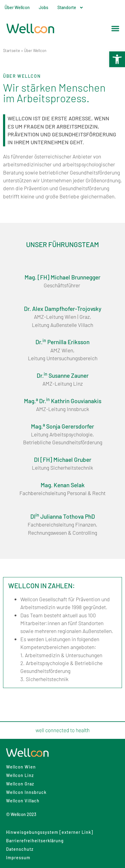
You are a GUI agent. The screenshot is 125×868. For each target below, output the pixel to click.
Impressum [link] (18, 858)
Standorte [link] (70, 8)
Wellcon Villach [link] (23, 801)
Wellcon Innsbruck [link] (26, 792)
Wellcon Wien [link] (21, 767)
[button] (115, 28)
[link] (117, 59)
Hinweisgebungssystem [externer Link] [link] (50, 832)
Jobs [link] (44, 7)
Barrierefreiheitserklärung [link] (35, 841)
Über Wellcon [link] (17, 7)
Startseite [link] (12, 51)
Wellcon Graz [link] (20, 784)
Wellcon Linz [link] (20, 775)
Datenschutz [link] (20, 849)
